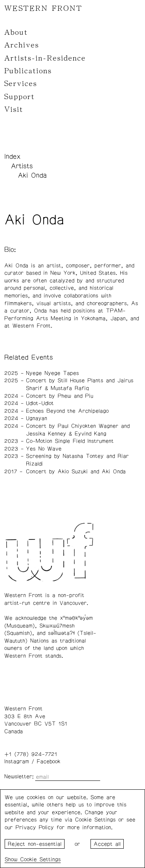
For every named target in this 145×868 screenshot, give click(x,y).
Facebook (49, 762)
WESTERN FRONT (43, 8)
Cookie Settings (40, 860)
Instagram (17, 762)
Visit (14, 110)
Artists (22, 166)
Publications (28, 71)
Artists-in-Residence (45, 58)
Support (20, 97)
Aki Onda (32, 175)
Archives (22, 45)
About (16, 32)
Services (21, 84)
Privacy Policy (35, 828)
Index (12, 157)
